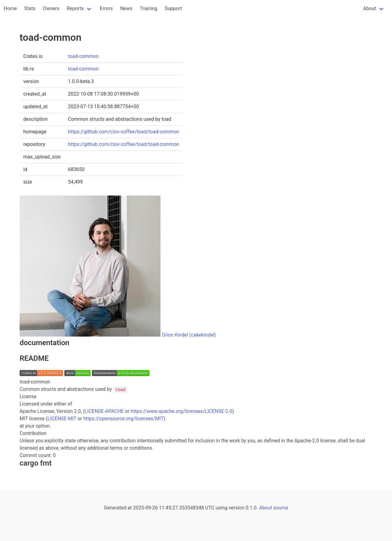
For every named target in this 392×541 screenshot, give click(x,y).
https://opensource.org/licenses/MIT (124, 419)
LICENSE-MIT (62, 419)
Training (149, 8)
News (126, 8)
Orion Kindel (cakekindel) (189, 335)
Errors (106, 8)
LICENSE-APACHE (104, 411)
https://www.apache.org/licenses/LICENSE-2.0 (182, 411)
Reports (75, 8)
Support (173, 8)
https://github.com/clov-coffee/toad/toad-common (124, 132)
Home (10, 8)
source (281, 508)
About (369, 8)
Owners (51, 8)
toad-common (83, 56)
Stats (30, 8)
